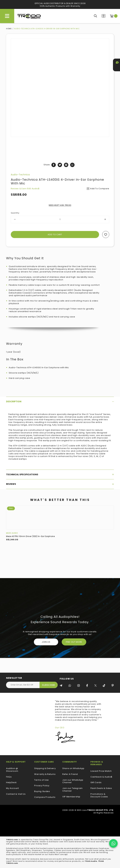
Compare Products (104, 16)
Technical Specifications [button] (60, 474)
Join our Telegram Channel (72, 790)
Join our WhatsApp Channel (73, 781)
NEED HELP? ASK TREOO (60, 205)
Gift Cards (96, 783)
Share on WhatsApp (73, 769)
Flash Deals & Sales (101, 788)
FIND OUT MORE (74, 642)
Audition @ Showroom (12, 770)
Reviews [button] (60, 484)
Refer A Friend (70, 774)
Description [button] (60, 401)
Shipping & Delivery (45, 769)
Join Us (46, 642)
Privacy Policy (42, 786)
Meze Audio (12, 533)
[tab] (60, 401)
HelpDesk (11, 783)
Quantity (15, 213)
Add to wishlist (106, 235)
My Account (12, 788)
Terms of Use (41, 780)
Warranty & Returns (45, 774)
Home (9, 29)
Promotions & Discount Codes (99, 795)
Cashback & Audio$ (101, 777)
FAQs (9, 777)
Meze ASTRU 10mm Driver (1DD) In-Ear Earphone (30, 536)
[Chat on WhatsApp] (113, 843)
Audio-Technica (20, 175)
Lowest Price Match (101, 771)
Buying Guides (42, 791)
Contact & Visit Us (16, 794)
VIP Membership (71, 797)
